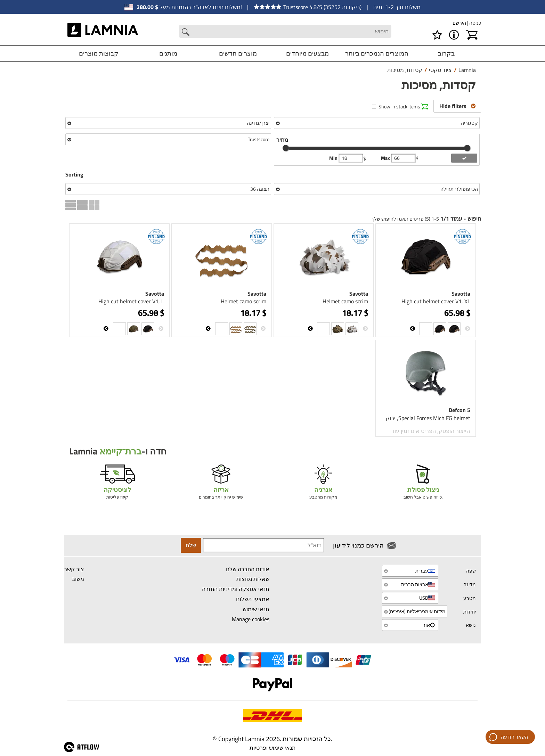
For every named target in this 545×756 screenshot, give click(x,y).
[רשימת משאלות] (437, 35)
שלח (191, 545)
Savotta (461, 294)
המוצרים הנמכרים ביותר (377, 53)
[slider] (286, 148)
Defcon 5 (459, 410)
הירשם (459, 23)
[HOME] (103, 31)
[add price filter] (464, 158)
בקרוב (446, 53)
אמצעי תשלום (253, 599)
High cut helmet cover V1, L (131, 301)
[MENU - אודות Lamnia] (454, 35)
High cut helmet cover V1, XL (436, 301)
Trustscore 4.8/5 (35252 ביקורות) (308, 7)
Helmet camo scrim (345, 301)
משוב (78, 579)
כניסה (475, 23)
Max (386, 158)
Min (334, 158)
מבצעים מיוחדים (307, 53)
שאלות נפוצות (253, 579)
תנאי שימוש (256, 609)
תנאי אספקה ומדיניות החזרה (236, 589)
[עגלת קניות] (472, 35)
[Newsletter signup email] (263, 545)
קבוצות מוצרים (99, 53)
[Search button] (186, 32)
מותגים (168, 53)
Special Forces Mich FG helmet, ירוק (428, 418)
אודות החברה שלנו (248, 569)
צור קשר (74, 569)
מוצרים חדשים (238, 53)
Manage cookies (251, 619)
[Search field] (285, 31)
